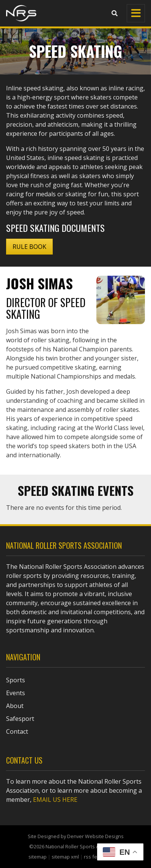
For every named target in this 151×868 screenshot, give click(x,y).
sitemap (38, 857)
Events (16, 693)
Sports (16, 680)
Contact (17, 731)
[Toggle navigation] (136, 13)
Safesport (20, 719)
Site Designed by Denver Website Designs (76, 836)
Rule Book (29, 247)
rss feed (94, 857)
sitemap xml (65, 857)
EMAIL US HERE (55, 800)
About (15, 706)
